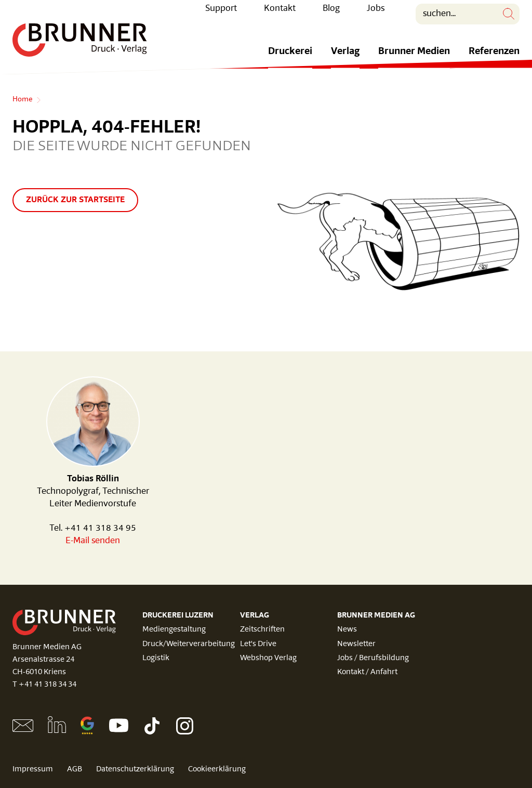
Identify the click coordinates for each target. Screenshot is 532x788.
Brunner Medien (414, 59)
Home (22, 100)
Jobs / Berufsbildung (373, 658)
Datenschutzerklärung (135, 770)
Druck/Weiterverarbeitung (189, 644)
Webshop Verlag (268, 658)
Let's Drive (258, 644)
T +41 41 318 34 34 (44, 685)
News (347, 630)
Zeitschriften (262, 630)
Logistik (156, 658)
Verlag (345, 59)
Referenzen (494, 59)
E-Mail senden (93, 541)
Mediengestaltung (174, 630)
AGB (75, 770)
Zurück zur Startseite (75, 200)
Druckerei (290, 59)
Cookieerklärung (217, 770)
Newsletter (356, 644)
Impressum (33, 770)
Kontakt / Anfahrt (367, 672)
